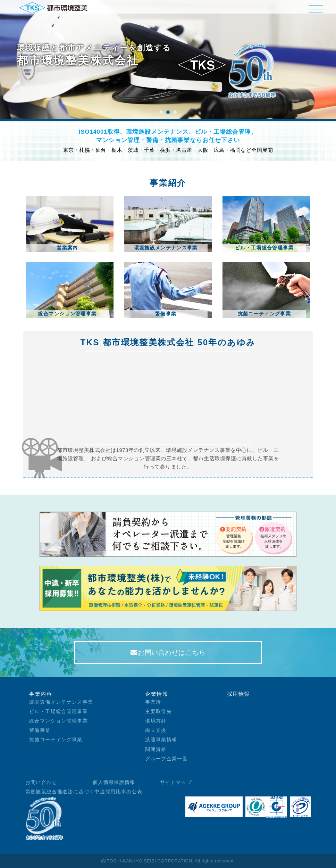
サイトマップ (176, 782)
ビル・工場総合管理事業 (58, 712)
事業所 (153, 702)
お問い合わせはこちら (168, 652)
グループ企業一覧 (166, 759)
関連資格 (156, 749)
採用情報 (238, 694)
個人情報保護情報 (114, 782)
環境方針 (156, 721)
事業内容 (41, 694)
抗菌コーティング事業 (56, 740)
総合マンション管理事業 (58, 721)
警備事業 (40, 730)
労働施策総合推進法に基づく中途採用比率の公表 (84, 792)
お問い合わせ (41, 782)
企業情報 (157, 694)
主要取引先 (158, 712)
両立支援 (156, 730)
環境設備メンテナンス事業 (61, 702)
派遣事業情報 (161, 740)
